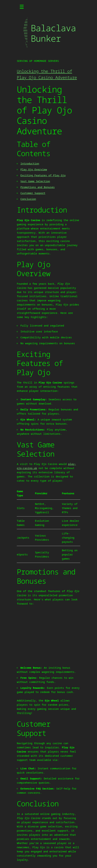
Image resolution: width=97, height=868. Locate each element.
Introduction (30, 163)
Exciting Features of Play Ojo (43, 175)
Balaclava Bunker (53, 33)
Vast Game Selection (35, 181)
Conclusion (28, 199)
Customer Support (33, 193)
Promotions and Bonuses (38, 187)
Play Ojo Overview (34, 169)
